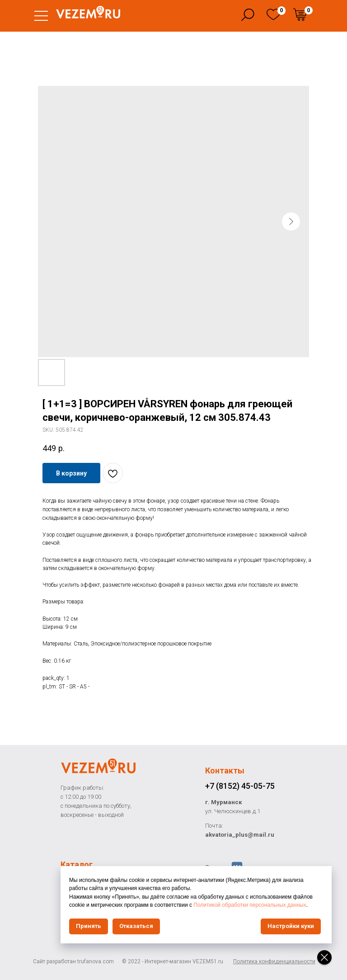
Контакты (225, 770)
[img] (273, 14)
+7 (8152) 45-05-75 (240, 786)
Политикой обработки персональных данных (250, 905)
